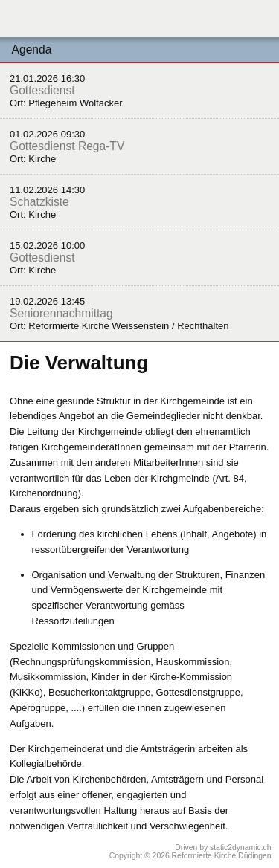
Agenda (32, 49)
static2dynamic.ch (241, 848)
